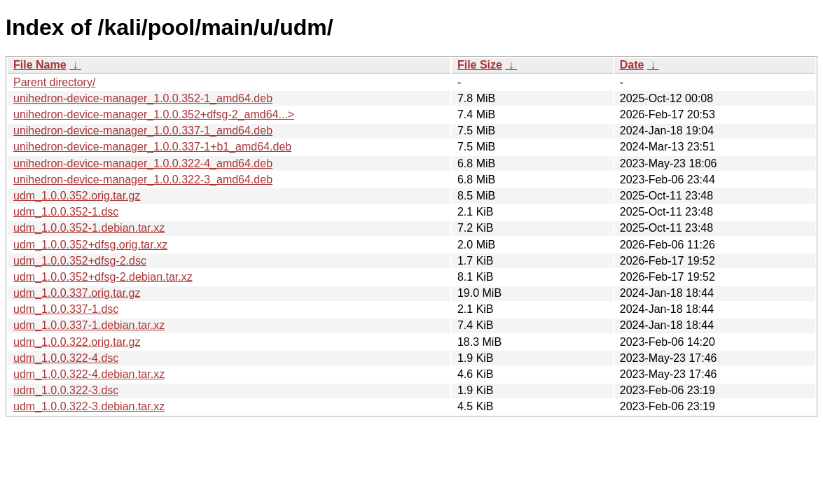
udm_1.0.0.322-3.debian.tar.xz (89, 406)
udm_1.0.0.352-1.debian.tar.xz (89, 228)
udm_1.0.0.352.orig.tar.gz (77, 196)
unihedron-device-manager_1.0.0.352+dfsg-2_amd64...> (154, 114)
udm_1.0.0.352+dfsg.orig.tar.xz (90, 245)
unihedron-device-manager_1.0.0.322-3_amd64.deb (143, 180)
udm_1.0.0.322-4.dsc (66, 358)
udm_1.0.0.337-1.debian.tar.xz (89, 325)
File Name (40, 65)
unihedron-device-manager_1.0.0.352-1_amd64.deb (143, 98)
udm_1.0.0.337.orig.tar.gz (77, 293)
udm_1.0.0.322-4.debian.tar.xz (89, 374)
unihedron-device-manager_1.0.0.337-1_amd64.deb (143, 131)
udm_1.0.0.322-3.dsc (66, 390)
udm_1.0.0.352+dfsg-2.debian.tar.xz (103, 277)
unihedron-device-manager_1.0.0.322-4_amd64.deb (143, 163)
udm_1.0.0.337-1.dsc (66, 309)
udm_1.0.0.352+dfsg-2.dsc (80, 261)
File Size (480, 65)
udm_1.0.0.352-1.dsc (66, 212)
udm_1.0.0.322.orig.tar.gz (77, 342)
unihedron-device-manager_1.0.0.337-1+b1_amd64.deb (152, 147)
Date (632, 65)
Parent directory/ (54, 82)
